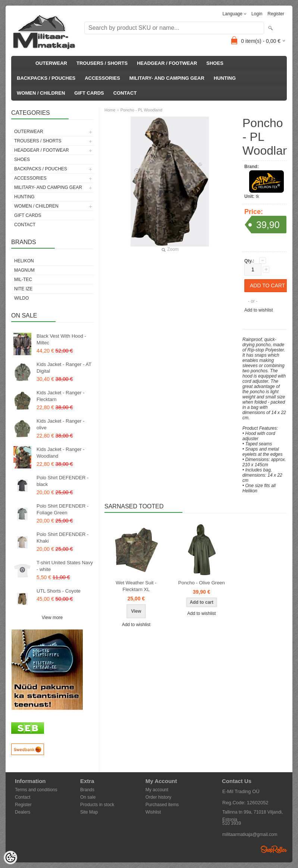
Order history (158, 797)
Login (257, 14)
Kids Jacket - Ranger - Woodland (61, 453)
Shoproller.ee (274, 849)
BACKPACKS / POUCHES (46, 78)
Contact (23, 797)
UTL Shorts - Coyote (59, 591)
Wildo (21, 298)
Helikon (24, 261)
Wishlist (153, 812)
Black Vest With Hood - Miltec (61, 339)
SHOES (215, 63)
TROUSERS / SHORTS (102, 63)
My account (157, 790)
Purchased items (162, 805)
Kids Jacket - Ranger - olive (61, 424)
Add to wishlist (259, 310)
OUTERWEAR (51, 63)
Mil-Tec (23, 280)
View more (52, 618)
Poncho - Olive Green (202, 583)
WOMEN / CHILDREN (41, 93)
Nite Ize (23, 289)
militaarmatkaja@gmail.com (250, 834)
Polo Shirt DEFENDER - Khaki (62, 538)
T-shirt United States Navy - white (65, 566)
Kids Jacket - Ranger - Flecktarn (61, 396)
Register (276, 14)
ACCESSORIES (102, 78)
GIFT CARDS (89, 93)
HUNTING (225, 78)
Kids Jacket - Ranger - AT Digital (64, 368)
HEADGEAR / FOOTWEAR (167, 63)
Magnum (24, 270)
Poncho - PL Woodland (142, 110)
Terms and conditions (36, 790)
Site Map (89, 812)
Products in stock (97, 805)
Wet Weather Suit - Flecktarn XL (136, 586)
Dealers (23, 812)
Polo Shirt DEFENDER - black (62, 481)
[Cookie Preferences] (10, 858)
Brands (87, 790)
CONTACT (125, 93)
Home (110, 110)
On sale (88, 797)
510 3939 (232, 823)
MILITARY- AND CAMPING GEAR (167, 78)
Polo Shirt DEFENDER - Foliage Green (62, 509)
